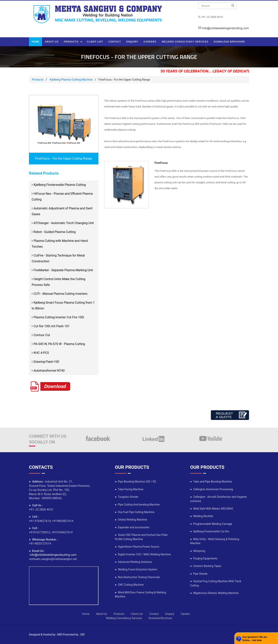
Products (38, 80)
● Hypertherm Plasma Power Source (137, 547)
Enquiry (170, 614)
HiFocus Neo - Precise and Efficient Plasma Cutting (62, 197)
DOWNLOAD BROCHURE (229, 42)
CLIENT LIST (95, 42)
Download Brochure (160, 618)
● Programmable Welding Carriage (211, 524)
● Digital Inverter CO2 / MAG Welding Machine (143, 554)
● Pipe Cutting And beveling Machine (137, 505)
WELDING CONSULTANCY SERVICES (185, 42)
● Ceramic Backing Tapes (206, 566)
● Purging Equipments (204, 558)
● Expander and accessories (132, 527)
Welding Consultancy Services (124, 618)
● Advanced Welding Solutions (133, 562)
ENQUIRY (132, 42)
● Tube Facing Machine (129, 489)
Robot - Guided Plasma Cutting (54, 232)
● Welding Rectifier (202, 516)
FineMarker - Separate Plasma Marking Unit (62, 270)
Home (86, 614)
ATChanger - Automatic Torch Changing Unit (63, 223)
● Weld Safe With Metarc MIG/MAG (212, 509)
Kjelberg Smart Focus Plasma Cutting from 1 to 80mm (63, 305)
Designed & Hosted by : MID (46, 635)
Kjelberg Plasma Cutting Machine (71, 80)
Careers (185, 614)
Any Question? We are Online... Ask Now (255, 639)
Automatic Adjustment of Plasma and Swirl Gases (62, 211)
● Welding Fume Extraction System (136, 569)
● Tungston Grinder (127, 497)
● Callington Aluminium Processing (212, 489)
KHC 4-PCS (40, 353)
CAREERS (150, 42)
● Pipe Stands (199, 574)
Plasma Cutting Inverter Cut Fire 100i (58, 317)
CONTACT (115, 42)
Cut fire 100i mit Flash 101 (51, 326)
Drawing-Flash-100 (45, 362)
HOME (36, 42)
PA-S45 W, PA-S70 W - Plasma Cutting (58, 344)
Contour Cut (41, 335)
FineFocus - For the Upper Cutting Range (64, 158)
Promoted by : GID (74, 635)
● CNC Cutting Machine (129, 585)
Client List (137, 614)
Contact (154, 614)
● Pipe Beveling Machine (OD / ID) (136, 482)
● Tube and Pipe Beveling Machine (211, 482)
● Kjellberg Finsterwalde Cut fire (210, 531)
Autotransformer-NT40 (48, 371)
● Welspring (198, 551)
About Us (101, 614)
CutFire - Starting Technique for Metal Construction (58, 258)
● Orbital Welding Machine (131, 520)
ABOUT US (52, 42)
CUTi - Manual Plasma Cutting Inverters (60, 294)
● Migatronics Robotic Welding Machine (214, 593)
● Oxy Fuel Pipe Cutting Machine (135, 512)
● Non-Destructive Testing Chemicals (137, 577)
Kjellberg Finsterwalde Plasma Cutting (59, 185)
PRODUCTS (71, 42)
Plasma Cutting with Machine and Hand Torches (60, 244)
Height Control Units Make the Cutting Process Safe (58, 282)
